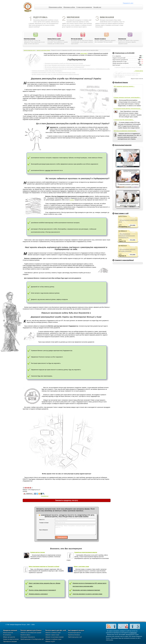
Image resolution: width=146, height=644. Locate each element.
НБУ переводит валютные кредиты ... (124, 86)
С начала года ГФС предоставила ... (124, 120)
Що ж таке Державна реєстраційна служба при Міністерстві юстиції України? (68, 65)
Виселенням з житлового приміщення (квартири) (86, 590)
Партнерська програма (10, 641)
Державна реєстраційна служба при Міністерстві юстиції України (64, 63)
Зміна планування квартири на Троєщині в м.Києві (44, 567)
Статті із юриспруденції (124, 260)
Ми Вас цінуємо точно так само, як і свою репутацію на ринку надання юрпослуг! (55, 74)
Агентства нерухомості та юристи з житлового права (87, 594)
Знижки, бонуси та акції (54, 39)
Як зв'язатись (7, 635)
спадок (72, 200)
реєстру (48, 170)
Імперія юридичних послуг (28, 7)
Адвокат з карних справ (52, 635)
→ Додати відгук (138, 71)
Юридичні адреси (25, 635)
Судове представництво (84, 7)
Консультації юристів (123, 145)
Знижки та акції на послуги (11, 639)
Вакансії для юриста (100, 39)
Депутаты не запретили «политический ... (125, 131)
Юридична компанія (30, 39)
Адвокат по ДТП (50, 641)
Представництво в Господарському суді (32, 639)
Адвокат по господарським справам (31, 633)
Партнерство (122, 39)
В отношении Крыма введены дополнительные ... (128, 109)
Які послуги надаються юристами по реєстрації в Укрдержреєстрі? (64, 67)
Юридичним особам (55, 7)
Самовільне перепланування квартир (86, 552)
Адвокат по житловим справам (54, 637)
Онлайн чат (97, 7)
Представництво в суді (75, 637)
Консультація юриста (74, 633)
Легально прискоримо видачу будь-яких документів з (47, 71)
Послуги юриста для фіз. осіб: (56, 630)
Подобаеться (45, 496)
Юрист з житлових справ (81, 567)
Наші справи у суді (122, 213)
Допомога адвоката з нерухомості (38, 594)
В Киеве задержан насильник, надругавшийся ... (127, 97)
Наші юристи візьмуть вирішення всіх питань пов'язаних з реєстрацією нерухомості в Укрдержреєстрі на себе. (77, 69)
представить (84, 53)
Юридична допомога (74, 635)
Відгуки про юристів (77, 39)
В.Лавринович (133, 633)
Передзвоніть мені (128, 3)
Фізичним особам (69, 7)
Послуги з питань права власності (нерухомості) (42, 590)
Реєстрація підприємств (28, 637)
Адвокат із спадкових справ (53, 639)
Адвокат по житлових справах (43, 50)
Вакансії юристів (8, 633)
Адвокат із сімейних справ (53, 633)
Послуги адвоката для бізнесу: (31, 630)
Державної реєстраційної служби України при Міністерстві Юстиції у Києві (54, 73)
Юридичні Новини (121, 82)
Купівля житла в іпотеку (38, 552)
